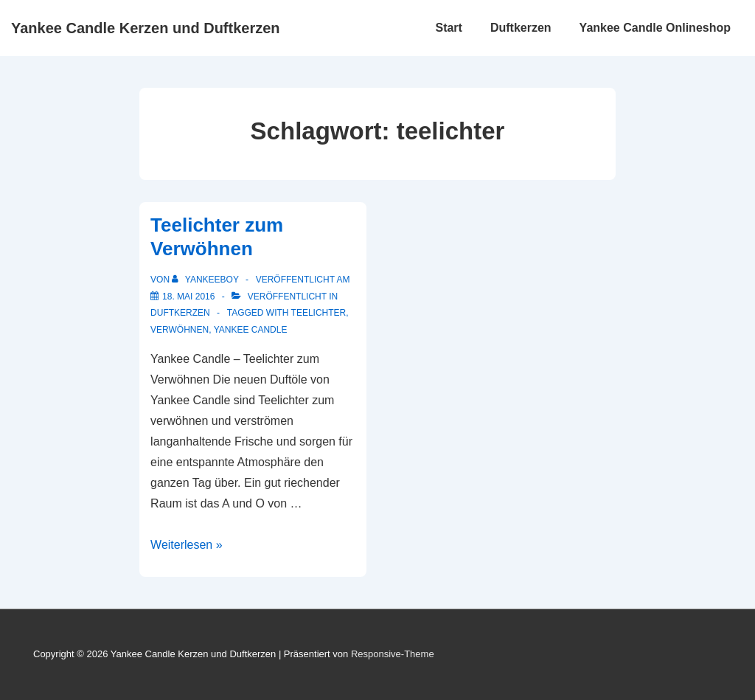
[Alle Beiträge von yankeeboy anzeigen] (206, 280)
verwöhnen (180, 330)
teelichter (319, 313)
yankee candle (251, 330)
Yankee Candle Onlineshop (655, 28)
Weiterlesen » (187, 545)
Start (448, 28)
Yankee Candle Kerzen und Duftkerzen (146, 28)
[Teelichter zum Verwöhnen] (188, 297)
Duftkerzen (521, 28)
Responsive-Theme (393, 654)
